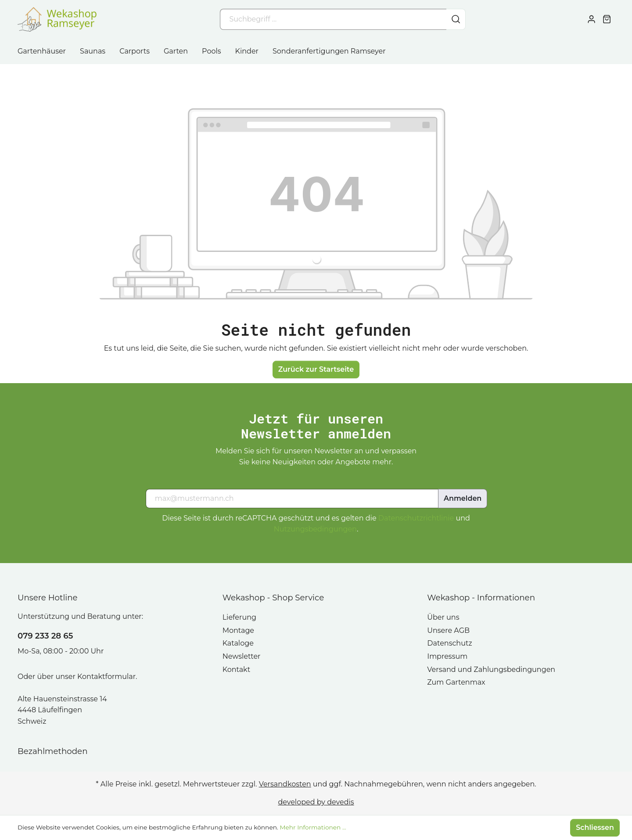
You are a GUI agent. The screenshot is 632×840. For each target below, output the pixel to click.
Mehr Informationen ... (313, 827)
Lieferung (239, 617)
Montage (238, 630)
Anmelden (463, 498)
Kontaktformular (106, 677)
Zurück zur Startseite (316, 369)
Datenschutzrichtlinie (416, 518)
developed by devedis (316, 802)
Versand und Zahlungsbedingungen (491, 669)
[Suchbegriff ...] (333, 19)
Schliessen (595, 827)
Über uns (443, 617)
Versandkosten (285, 784)
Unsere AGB (448, 630)
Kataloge (238, 643)
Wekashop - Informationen (481, 598)
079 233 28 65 (45, 636)
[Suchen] (456, 19)
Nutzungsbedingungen (315, 529)
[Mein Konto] (591, 19)
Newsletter (242, 656)
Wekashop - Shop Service (273, 598)
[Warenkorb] (607, 19)
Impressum (447, 656)
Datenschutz (449, 643)
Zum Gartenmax (456, 682)
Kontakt (237, 669)
